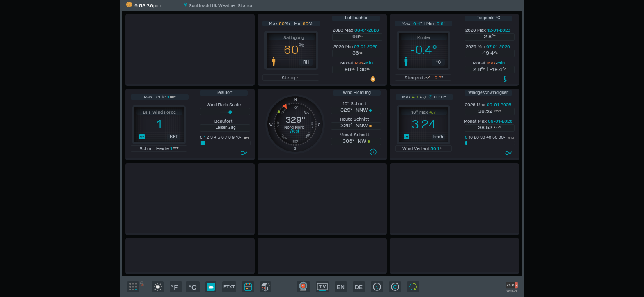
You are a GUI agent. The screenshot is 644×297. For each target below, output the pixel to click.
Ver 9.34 (512, 291)
